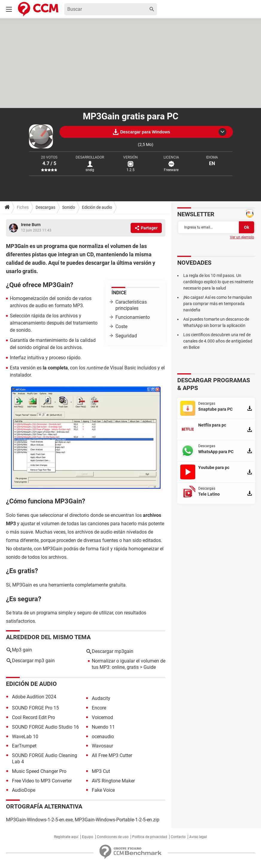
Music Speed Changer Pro (39, 771)
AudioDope (24, 790)
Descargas (45, 207)
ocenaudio (103, 737)
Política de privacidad (150, 837)
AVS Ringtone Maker (113, 781)
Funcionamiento (133, 317)
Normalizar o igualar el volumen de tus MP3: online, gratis (129, 664)
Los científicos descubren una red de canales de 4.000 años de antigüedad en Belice (218, 341)
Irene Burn (31, 225)
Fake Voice (103, 790)
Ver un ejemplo (242, 237)
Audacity (101, 698)
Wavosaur (102, 746)
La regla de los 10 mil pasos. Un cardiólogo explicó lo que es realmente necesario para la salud (218, 282)
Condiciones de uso (113, 837)
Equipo (88, 837)
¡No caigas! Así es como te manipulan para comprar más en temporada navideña (218, 304)
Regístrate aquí (66, 837)
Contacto (178, 837)
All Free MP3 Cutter (112, 755)
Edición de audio (97, 207)
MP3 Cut (101, 771)
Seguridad (126, 336)
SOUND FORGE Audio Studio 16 (45, 727)
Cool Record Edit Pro (33, 717)
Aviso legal (198, 837)
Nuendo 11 (103, 727)
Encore (99, 708)
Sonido (69, 207)
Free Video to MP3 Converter (42, 781)
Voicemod (102, 717)
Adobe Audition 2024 (34, 697)
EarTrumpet (24, 746)
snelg (90, 170)
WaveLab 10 (25, 737)
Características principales (131, 305)
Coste (121, 326)
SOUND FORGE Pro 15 (35, 708)
